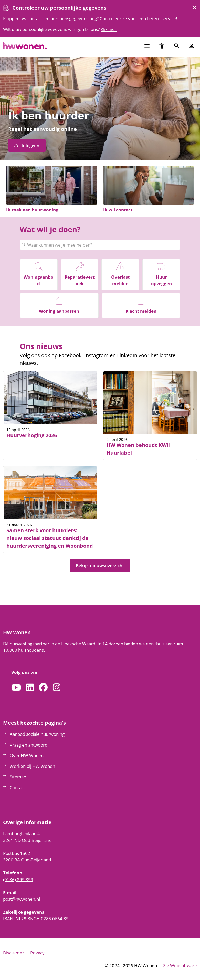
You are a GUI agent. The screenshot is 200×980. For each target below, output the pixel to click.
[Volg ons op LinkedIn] (30, 688)
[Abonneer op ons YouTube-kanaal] (16, 688)
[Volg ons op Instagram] (57, 688)
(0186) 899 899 (18, 879)
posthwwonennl (22, 899)
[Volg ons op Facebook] (43, 688)
